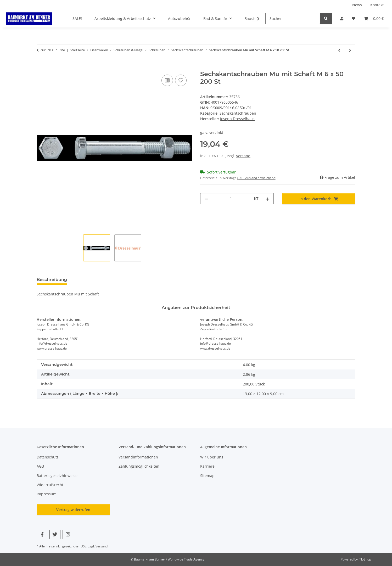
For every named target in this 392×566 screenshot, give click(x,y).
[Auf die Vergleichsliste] (167, 80)
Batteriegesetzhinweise (57, 476)
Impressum (47, 494)
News (357, 5)
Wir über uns (212, 457)
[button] (342, 18)
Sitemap (207, 476)
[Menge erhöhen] (268, 199)
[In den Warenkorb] (41, 68)
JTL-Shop (365, 559)
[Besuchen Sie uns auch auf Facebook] (42, 534)
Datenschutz (48, 457)
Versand (243, 156)
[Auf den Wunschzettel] (181, 80)
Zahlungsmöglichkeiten (139, 466)
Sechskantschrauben (238, 113)
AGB (40, 466)
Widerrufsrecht (50, 485)
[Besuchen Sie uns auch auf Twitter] (55, 534)
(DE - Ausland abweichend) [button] (257, 178)
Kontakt (377, 5)
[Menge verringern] (206, 199)
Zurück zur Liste (53, 50)
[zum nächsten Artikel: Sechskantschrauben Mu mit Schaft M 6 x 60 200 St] (350, 50)
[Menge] (231, 199)
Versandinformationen (138, 457)
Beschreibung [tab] (52, 280)
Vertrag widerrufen (73, 510)
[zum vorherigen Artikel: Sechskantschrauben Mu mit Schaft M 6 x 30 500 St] (339, 50)
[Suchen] (293, 18)
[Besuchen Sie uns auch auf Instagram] (68, 534)
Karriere (207, 466)
